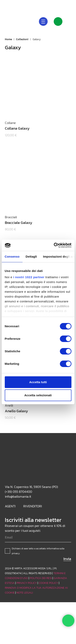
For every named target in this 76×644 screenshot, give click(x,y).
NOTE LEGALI (25, 593)
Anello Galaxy (16, 411)
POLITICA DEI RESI (41, 578)
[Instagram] (57, 4)
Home (8, 39)
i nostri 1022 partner (29, 277)
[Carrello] (71, 21)
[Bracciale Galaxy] (35, 180)
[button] (39, 4)
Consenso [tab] (12, 256)
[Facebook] (70, 4)
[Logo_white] (10, 21)
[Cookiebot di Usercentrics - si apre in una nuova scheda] (54, 245)
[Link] (58, 22)
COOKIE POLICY (48, 583)
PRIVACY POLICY (27, 583)
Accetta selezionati (38, 395)
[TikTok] (63, 4)
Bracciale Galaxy (19, 223)
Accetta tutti (38, 382)
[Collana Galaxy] (35, 86)
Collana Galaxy (17, 128)
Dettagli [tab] (31, 256)
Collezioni (22, 39)
